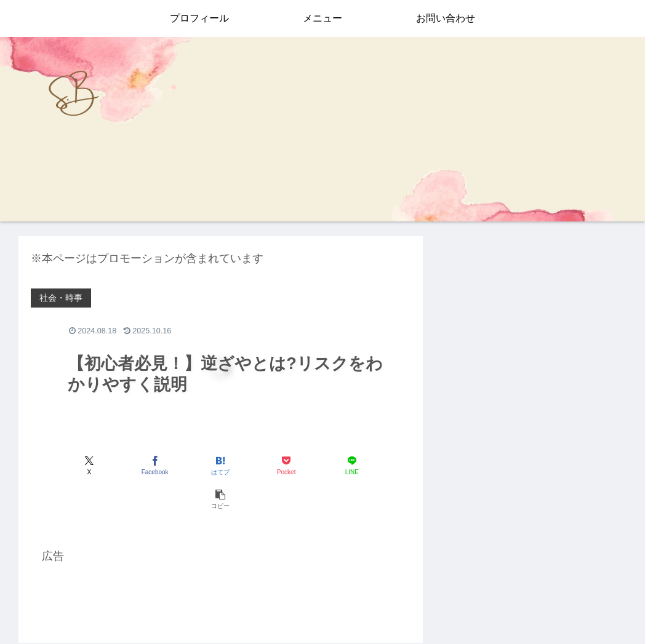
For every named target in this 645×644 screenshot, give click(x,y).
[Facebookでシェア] (125, 465)
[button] (380, 465)
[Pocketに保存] (253, 465)
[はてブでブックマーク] (189, 465)
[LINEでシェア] (316, 465)
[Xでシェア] (61, 465)
